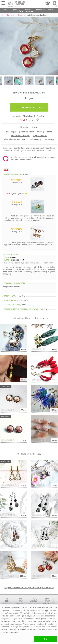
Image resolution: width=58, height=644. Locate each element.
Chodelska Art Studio (33, 116)
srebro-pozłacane (45, 132)
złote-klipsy (11, 132)
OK (45, 639)
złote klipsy (49, 139)
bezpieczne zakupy (7, 605)
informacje (47, 604)
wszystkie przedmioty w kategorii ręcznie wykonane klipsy (29, 588)
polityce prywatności (10, 632)
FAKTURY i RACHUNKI (17, 305)
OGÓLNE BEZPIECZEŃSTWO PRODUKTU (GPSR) (26, 309)
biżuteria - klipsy (41, 318)
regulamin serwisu (20, 605)
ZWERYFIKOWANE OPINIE (17, 175)
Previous (5, 45)
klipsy (35, 127)
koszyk (48, 6)
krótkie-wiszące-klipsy (21, 136)
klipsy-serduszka (40, 136)
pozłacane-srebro (27, 132)
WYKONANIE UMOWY (16, 300)
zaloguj (54, 6)
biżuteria (24, 127)
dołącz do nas (33, 604)
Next (53, 45)
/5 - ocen (28, 120)
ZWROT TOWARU (15, 296)
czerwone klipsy (35, 139)
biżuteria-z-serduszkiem (14, 139)
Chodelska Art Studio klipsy (29, 454)
